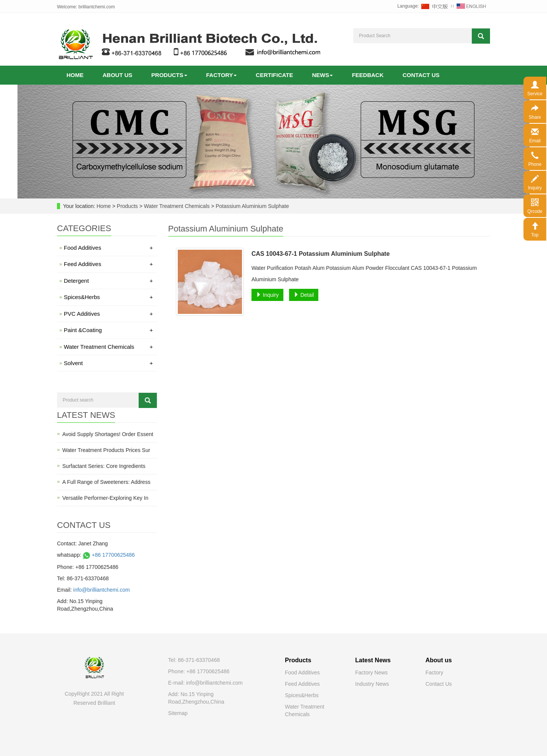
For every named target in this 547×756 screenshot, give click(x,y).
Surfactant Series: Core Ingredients (104, 466)
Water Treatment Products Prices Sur (106, 450)
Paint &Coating (108, 330)
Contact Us (439, 684)
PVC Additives (108, 314)
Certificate (274, 75)
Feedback (368, 75)
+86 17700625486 (108, 555)
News (322, 75)
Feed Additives (108, 264)
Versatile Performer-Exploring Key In (105, 498)
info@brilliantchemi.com (102, 590)
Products (169, 75)
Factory (222, 75)
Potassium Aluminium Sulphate (252, 206)
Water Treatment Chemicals (177, 206)
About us (117, 75)
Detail (304, 295)
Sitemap (178, 713)
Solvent (108, 363)
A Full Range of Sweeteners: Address (106, 482)
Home (75, 75)
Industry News (372, 684)
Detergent (108, 281)
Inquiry (267, 295)
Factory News (372, 673)
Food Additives (108, 248)
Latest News (373, 660)
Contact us (421, 75)
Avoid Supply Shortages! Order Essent (108, 434)
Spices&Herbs (108, 297)
